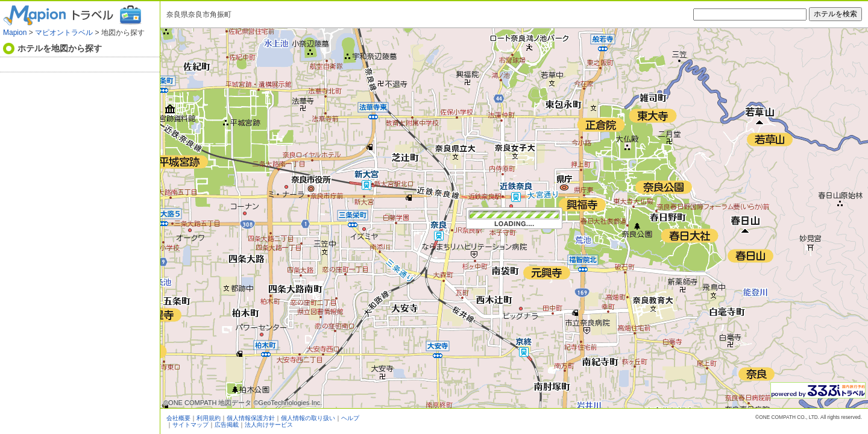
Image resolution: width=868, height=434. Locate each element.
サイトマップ (190, 425)
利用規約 (209, 418)
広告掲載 (227, 425)
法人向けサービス (269, 425)
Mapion (15, 33)
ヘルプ (350, 418)
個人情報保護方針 (251, 418)
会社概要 (178, 418)
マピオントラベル (64, 33)
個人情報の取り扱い (308, 418)
